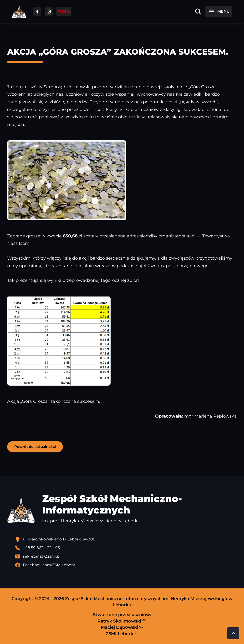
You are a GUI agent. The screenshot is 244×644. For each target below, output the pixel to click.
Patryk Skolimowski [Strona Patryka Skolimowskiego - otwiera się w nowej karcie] (122, 621)
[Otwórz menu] (219, 11)
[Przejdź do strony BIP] (64, 12)
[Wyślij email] (126, 556)
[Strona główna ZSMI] (19, 12)
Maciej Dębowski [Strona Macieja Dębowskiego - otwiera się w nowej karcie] (122, 627)
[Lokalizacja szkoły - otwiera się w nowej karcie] (126, 539)
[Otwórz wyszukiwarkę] (198, 11)
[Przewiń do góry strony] (233, 633)
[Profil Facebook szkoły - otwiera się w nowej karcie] (126, 565)
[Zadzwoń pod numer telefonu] (126, 548)
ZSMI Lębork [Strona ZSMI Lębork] (122, 634)
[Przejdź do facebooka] (37, 12)
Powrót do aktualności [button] (35, 447)
